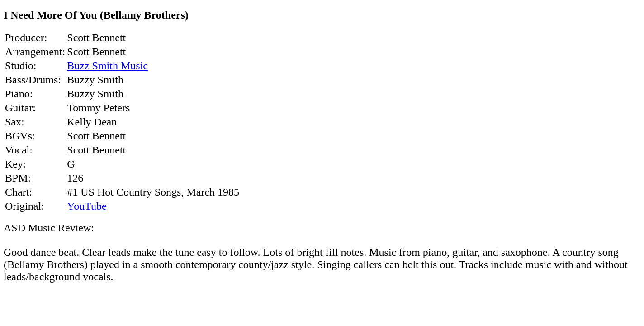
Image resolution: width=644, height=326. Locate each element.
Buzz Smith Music (107, 66)
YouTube (87, 206)
